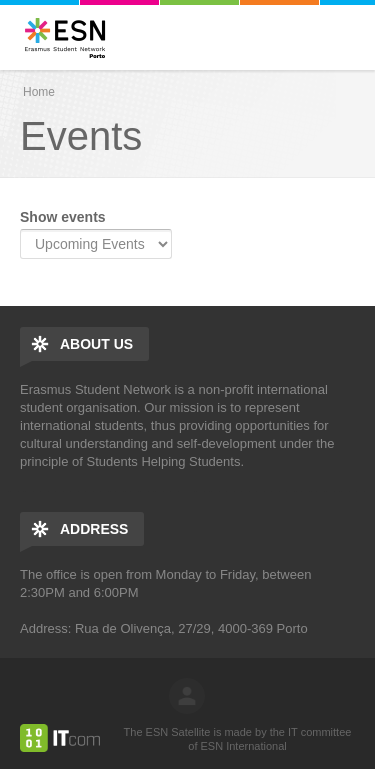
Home (39, 92)
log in (187, 696)
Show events (63, 217)
